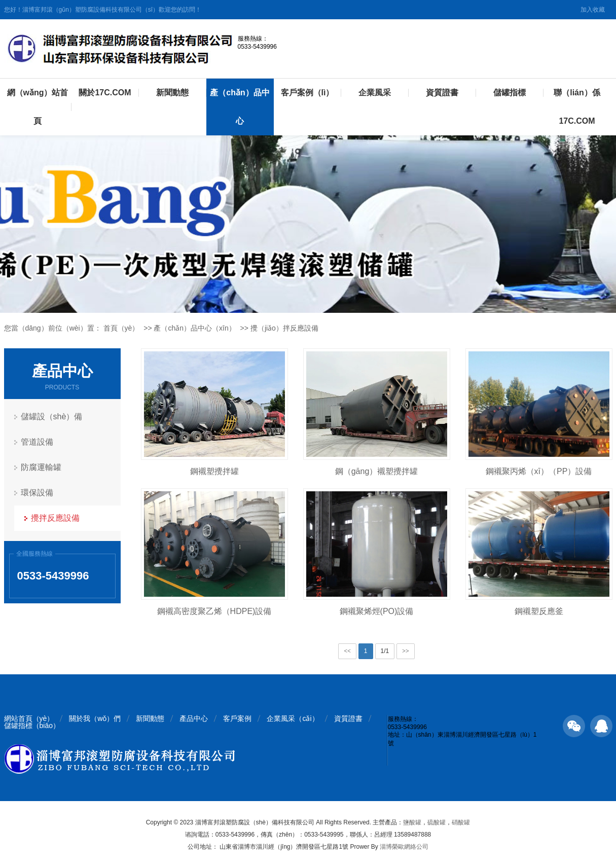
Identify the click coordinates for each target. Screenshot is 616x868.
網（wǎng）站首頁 (38, 107)
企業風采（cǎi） (293, 718)
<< (347, 651)
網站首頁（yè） (29, 718)
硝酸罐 (461, 822)
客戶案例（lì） (307, 93)
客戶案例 (237, 718)
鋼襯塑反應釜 (539, 611)
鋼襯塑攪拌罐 (214, 471)
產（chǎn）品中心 (240, 107)
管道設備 (37, 442)
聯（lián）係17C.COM (577, 107)
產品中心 (194, 718)
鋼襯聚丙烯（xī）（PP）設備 (539, 471)
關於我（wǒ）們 (95, 718)
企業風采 (375, 93)
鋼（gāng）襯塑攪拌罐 (377, 471)
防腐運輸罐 (41, 467)
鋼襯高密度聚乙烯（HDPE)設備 (214, 611)
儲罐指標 (510, 93)
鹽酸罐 (412, 822)
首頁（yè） (121, 328)
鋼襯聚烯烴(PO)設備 (377, 611)
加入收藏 (593, 10)
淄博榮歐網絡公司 (404, 847)
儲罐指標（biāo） (32, 726)
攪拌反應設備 (55, 518)
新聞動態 (172, 93)
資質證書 (442, 93)
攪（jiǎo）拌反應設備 (284, 328)
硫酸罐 (437, 822)
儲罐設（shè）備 (52, 417)
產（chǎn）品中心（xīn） (194, 328)
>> (406, 651)
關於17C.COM (105, 93)
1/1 (385, 651)
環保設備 (37, 493)
